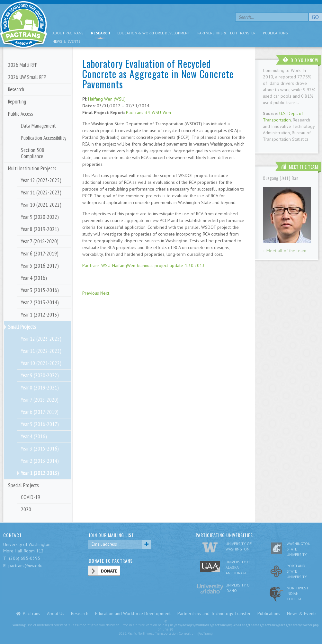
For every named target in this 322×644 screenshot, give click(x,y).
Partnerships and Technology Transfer (214, 613)
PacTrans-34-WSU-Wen (148, 112)
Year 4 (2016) (34, 278)
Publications (275, 33)
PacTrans (31, 613)
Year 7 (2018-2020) (40, 241)
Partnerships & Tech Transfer (226, 33)
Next (105, 293)
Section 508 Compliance (33, 153)
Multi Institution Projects (32, 168)
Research (100, 33)
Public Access (21, 114)
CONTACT (13, 535)
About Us (56, 613)
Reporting (17, 102)
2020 (26, 509)
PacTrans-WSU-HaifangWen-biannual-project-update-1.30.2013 (143, 265)
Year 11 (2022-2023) (41, 192)
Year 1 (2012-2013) (40, 315)
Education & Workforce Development (154, 33)
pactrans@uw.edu (25, 566)
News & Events (67, 41)
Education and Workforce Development (133, 613)
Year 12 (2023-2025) (41, 180)
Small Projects (22, 327)
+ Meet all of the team (285, 251)
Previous (91, 293)
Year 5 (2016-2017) (40, 266)
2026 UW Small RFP (27, 77)
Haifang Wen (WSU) (107, 99)
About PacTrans (68, 33)
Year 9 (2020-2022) (40, 217)
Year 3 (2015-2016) (40, 290)
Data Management (38, 126)
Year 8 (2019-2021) (40, 229)
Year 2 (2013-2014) (40, 302)
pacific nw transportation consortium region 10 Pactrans (24, 26)
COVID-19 (31, 497)
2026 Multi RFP (23, 65)
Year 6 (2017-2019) (40, 254)
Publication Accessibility (44, 138)
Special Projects (23, 485)
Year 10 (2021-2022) (41, 205)
